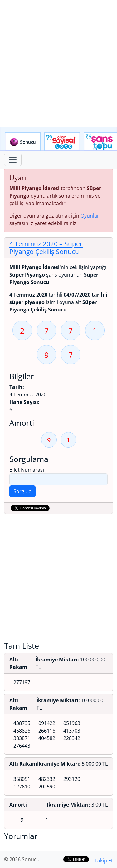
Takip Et (104, 861)
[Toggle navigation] (13, 160)
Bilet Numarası (27, 470)
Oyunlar (90, 216)
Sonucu (23, 142)
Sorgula (22, 491)
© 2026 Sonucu (22, 859)
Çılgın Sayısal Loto (62, 142)
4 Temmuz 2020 (46, 248)
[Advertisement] (58, 64)
